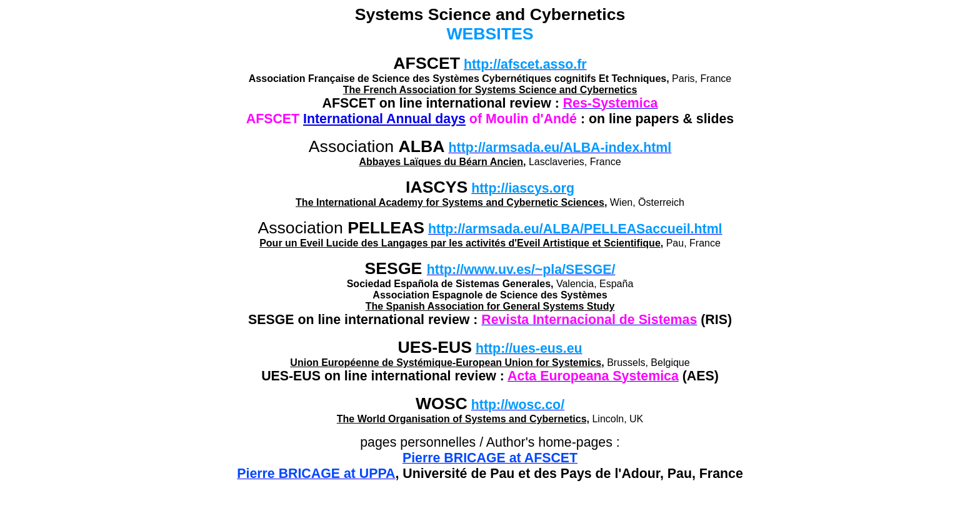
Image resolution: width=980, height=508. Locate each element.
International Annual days (384, 119)
